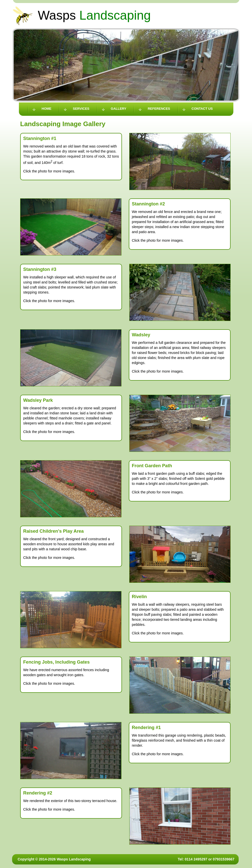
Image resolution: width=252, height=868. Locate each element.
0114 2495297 (196, 859)
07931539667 (224, 859)
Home (46, 109)
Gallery (119, 109)
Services (81, 109)
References (159, 109)
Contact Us (202, 109)
